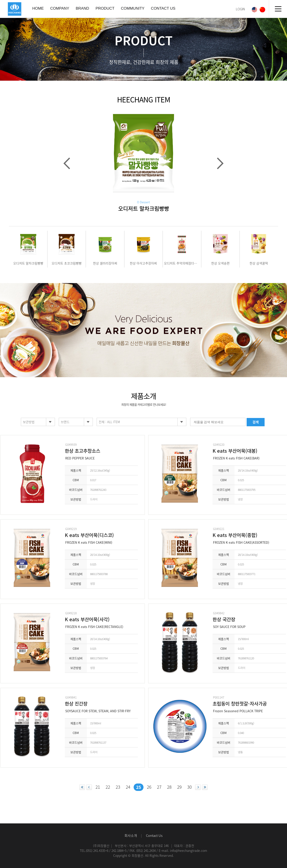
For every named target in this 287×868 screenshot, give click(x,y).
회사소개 (131, 836)
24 (128, 787)
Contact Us (154, 836)
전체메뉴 (278, 9)
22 (108, 787)
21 (98, 787)
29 (179, 787)
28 (169, 787)
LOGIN (240, 9)
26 (149, 787)
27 (159, 787)
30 (189, 787)
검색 (256, 422)
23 (118, 787)
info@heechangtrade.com (189, 851)
